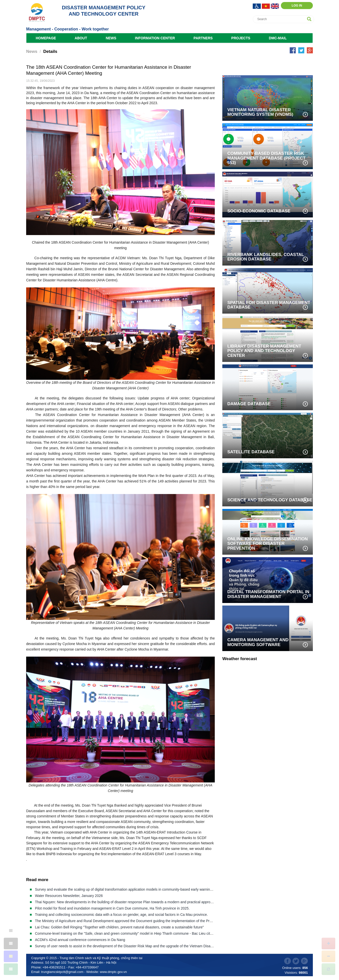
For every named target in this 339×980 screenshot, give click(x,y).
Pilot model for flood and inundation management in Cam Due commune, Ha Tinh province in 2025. (112, 908)
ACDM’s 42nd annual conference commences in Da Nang (80, 940)
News (111, 38)
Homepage (46, 38)
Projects (241, 38)
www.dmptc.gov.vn (113, 972)
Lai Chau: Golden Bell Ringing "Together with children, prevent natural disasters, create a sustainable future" (119, 927)
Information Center (155, 38)
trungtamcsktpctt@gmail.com (62, 972)
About (81, 38)
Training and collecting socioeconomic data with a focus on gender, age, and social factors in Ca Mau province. (121, 915)
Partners (203, 38)
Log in (297, 6)
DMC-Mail (278, 38)
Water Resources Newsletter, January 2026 (69, 896)
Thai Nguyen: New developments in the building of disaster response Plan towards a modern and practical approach (125, 902)
